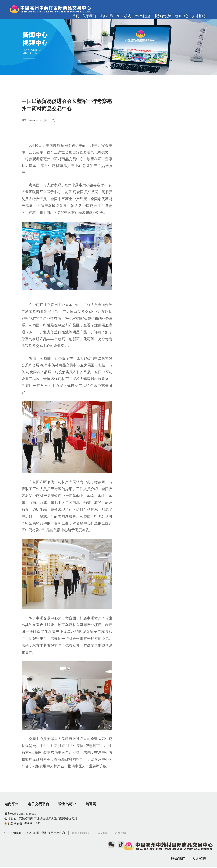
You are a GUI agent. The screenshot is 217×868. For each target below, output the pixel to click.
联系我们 (178, 839)
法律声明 (10, 858)
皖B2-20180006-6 (83, 853)
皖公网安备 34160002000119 (24, 844)
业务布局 (106, 16)
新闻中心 (182, 16)
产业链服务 (143, 16)
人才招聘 (199, 16)
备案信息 (106, 853)
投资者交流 (163, 16)
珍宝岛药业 (68, 824)
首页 (76, 16)
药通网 (92, 824)
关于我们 (89, 16)
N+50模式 (124, 16)
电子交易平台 (39, 824)
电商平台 (11, 824)
